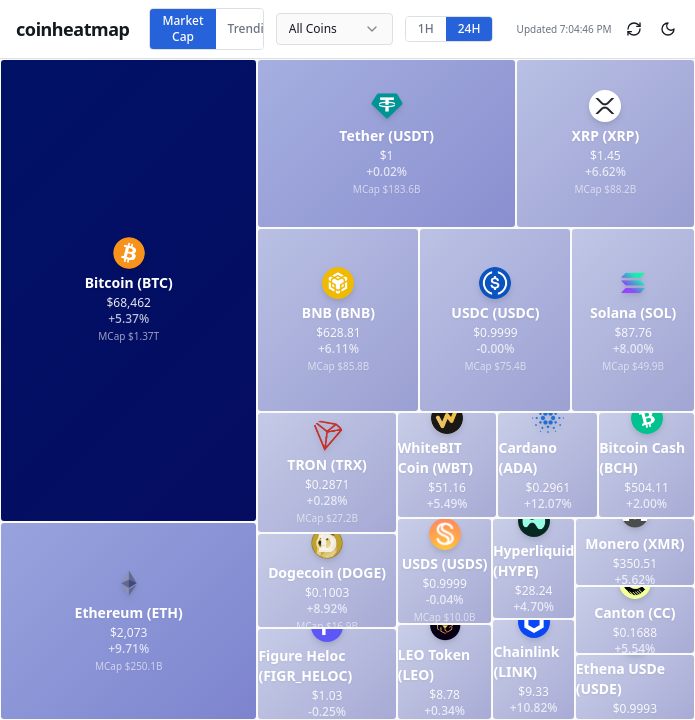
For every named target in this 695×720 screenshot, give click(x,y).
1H (426, 28)
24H (469, 28)
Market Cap (182, 28)
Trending (253, 28)
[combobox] (334, 29)
